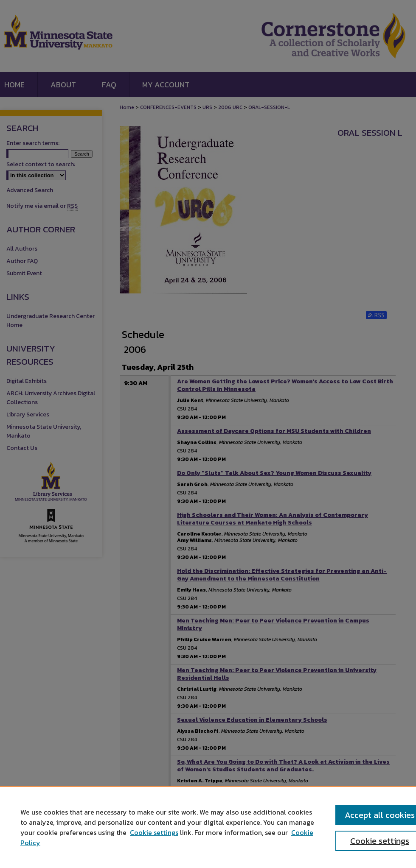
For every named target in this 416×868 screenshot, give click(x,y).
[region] (208, 827)
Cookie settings (154, 832)
